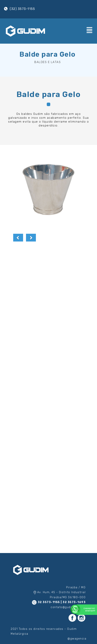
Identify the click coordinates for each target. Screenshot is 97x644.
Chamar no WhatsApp (86, 609)
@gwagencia (77, 639)
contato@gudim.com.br (68, 607)
